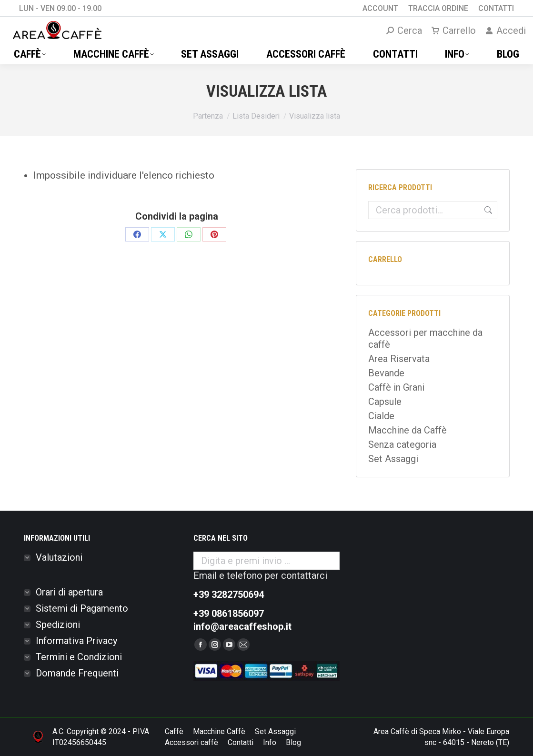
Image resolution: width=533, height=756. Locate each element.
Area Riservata (399, 359)
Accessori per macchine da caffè (425, 338)
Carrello (454, 30)
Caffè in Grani (396, 387)
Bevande (386, 373)
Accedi (506, 30)
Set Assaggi (393, 459)
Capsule (385, 402)
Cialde (381, 416)
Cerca (487, 210)
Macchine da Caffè (407, 430)
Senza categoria (402, 444)
